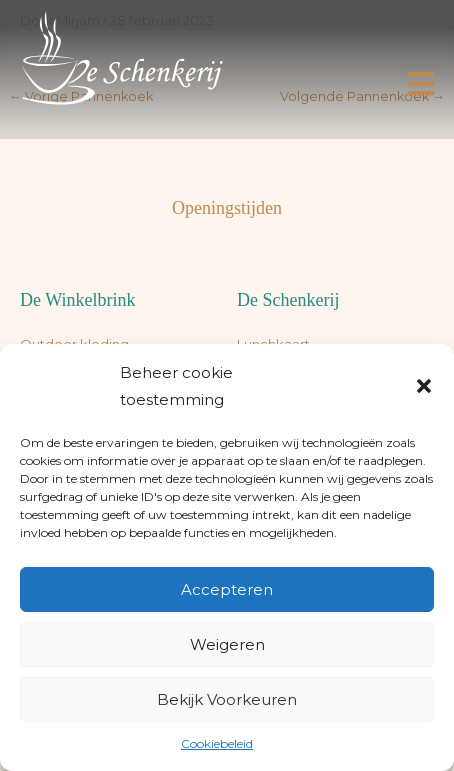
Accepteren (227, 589)
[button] (424, 386)
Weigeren (227, 644)
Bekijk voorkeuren (227, 699)
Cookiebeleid (217, 743)
